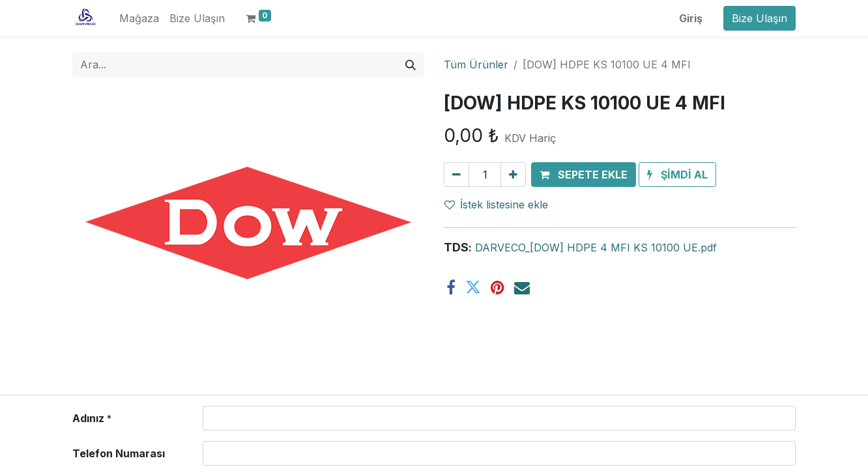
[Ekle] (513, 175)
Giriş (691, 18)
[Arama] (411, 64)
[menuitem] (139, 18)
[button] (584, 175)
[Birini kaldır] (456, 175)
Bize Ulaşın (759, 18)
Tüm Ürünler (476, 64)
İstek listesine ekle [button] (496, 205)
